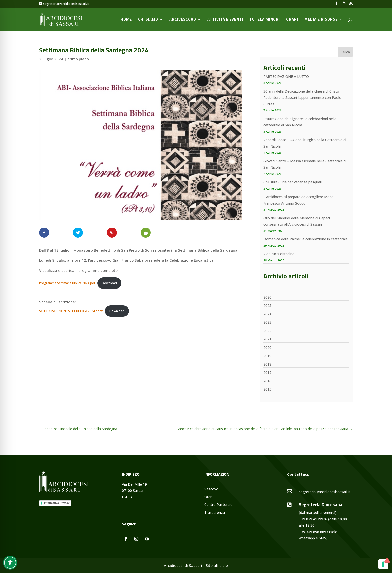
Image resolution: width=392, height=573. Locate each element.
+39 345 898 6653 (314, 532)
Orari (292, 20)
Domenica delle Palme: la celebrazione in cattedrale (306, 239)
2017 (267, 373)
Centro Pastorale (218, 505)
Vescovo (211, 489)
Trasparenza (215, 513)
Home (126, 20)
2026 (267, 297)
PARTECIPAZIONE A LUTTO (286, 77)
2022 (267, 331)
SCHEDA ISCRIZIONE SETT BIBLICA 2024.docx (71, 311)
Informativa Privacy (57, 503)
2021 (267, 339)
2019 (267, 356)
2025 (267, 306)
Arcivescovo (183, 20)
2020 (267, 348)
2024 (267, 314)
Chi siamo (148, 20)
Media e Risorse (321, 20)
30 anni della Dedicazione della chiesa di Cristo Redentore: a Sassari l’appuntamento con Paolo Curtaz (302, 98)
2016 (267, 381)
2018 (267, 364)
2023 (267, 322)
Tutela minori (265, 20)
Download (109, 283)
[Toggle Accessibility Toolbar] (10, 563)
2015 (267, 389)
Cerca (345, 52)
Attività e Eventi (225, 20)
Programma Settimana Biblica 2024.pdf (67, 283)
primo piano (78, 59)
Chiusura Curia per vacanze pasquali (293, 182)
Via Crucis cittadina (279, 254)
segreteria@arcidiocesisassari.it (325, 492)
